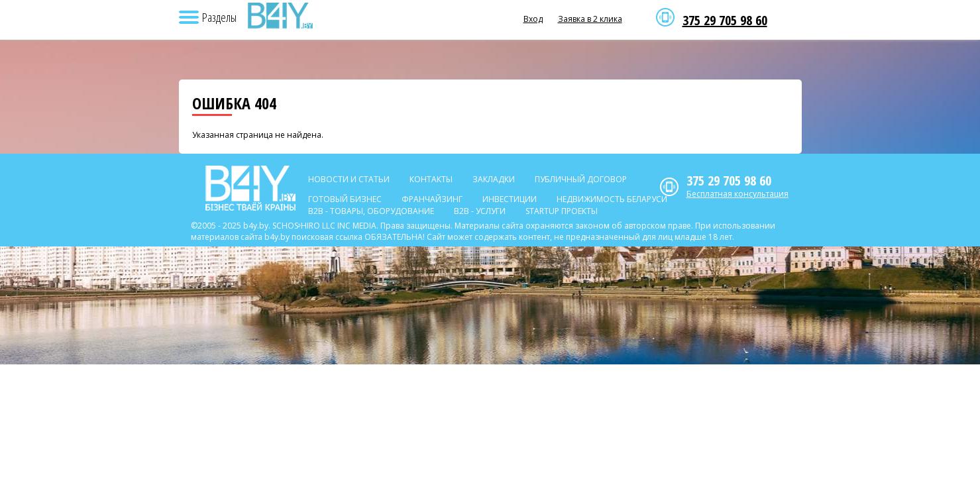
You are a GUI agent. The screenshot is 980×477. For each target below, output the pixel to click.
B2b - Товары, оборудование (371, 211)
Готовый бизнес (345, 199)
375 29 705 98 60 (725, 21)
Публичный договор (581, 179)
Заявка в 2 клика (590, 19)
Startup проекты (562, 211)
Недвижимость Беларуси (612, 199)
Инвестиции (510, 199)
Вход (533, 19)
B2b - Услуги (480, 211)
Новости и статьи (349, 179)
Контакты (431, 179)
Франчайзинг (432, 199)
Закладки (494, 179)
